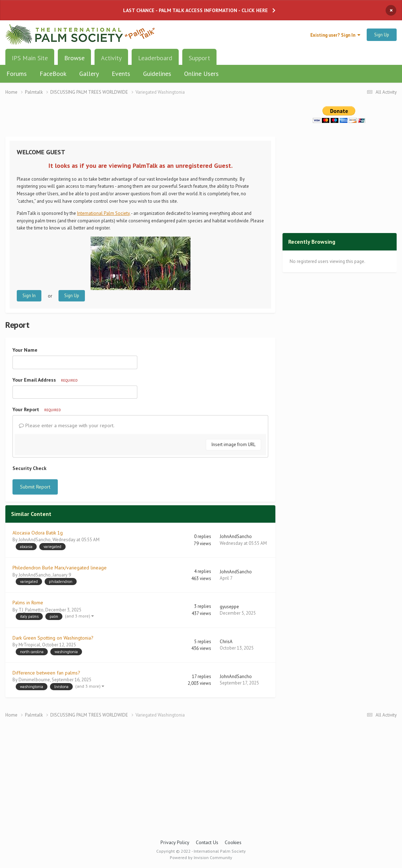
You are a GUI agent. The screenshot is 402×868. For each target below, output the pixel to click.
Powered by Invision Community (201, 857)
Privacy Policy (175, 842)
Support (199, 58)
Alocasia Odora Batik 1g (38, 533)
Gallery (89, 74)
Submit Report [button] (35, 487)
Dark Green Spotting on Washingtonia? (53, 638)
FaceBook (53, 74)
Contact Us (207, 842)
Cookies (233, 842)
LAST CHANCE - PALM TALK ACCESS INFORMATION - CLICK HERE (195, 10)
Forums (17, 74)
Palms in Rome (28, 603)
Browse (74, 61)
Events (121, 74)
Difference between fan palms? (46, 673)
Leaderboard (155, 58)
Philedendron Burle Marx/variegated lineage (60, 568)
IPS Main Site (30, 58)
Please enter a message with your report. (67, 425)
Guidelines (157, 74)
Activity (111, 58)
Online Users (201, 74)
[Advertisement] (141, 120)
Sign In (29, 296)
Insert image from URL (233, 445)
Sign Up (382, 35)
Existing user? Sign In (335, 35)
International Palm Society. (104, 213)
